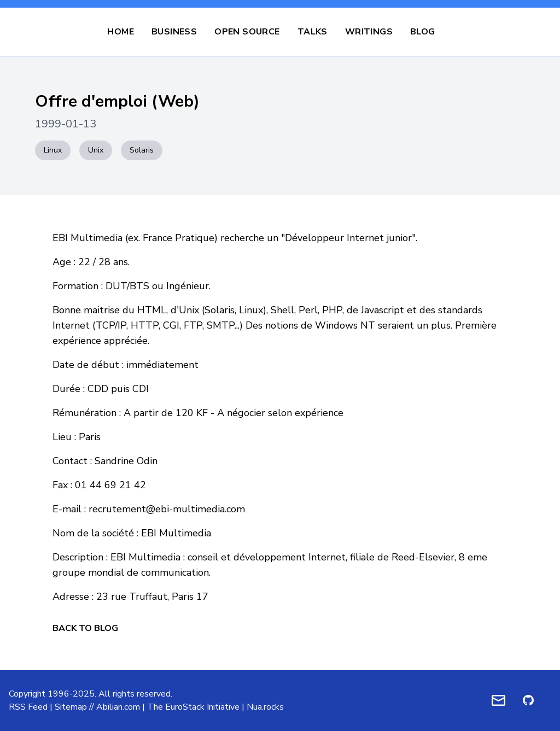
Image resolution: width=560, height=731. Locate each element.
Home (121, 32)
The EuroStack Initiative (193, 707)
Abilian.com (118, 707)
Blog (423, 32)
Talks (313, 32)
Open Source (247, 32)
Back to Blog (85, 628)
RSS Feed (28, 707)
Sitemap (71, 707)
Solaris (142, 150)
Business (174, 32)
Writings (369, 32)
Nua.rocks (265, 707)
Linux (53, 150)
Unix (96, 150)
